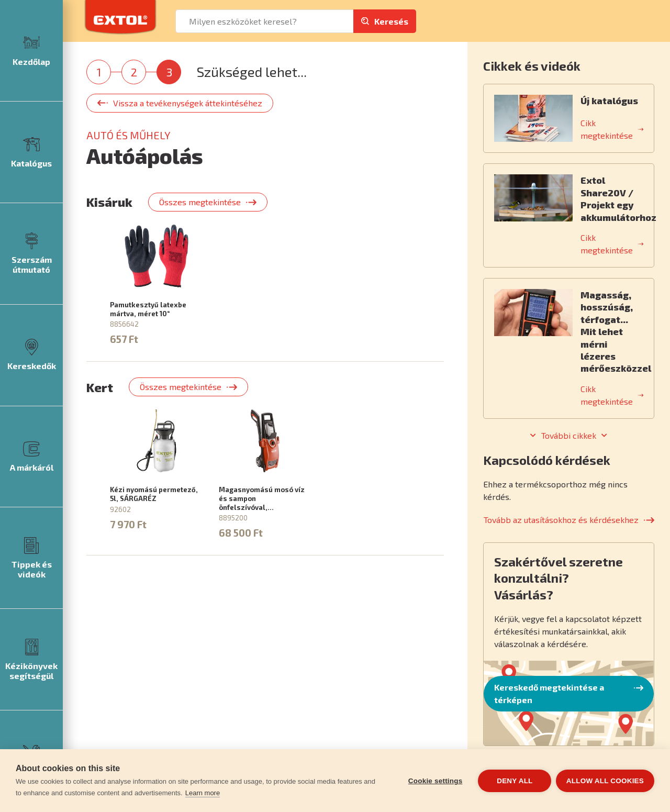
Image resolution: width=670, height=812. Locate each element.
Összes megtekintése (200, 202)
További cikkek (569, 436)
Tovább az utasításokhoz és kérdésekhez (561, 520)
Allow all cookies (605, 781)
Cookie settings (434, 781)
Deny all (514, 781)
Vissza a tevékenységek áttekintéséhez (188, 103)
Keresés (391, 21)
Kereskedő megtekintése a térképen (549, 693)
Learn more (203, 793)
